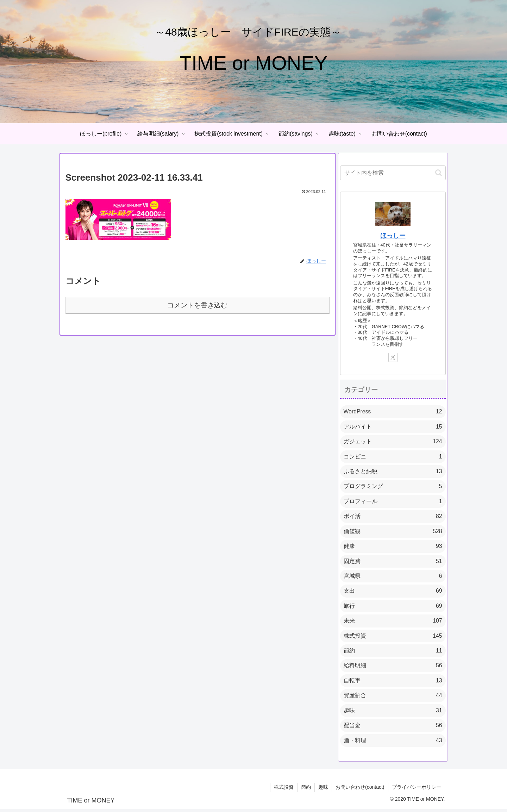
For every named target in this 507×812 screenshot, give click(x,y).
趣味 (323, 790)
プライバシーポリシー (417, 790)
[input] (393, 173)
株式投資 (284, 790)
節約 (306, 790)
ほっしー (393, 236)
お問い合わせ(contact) (360, 790)
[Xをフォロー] (393, 357)
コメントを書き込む (197, 305)
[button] (439, 173)
